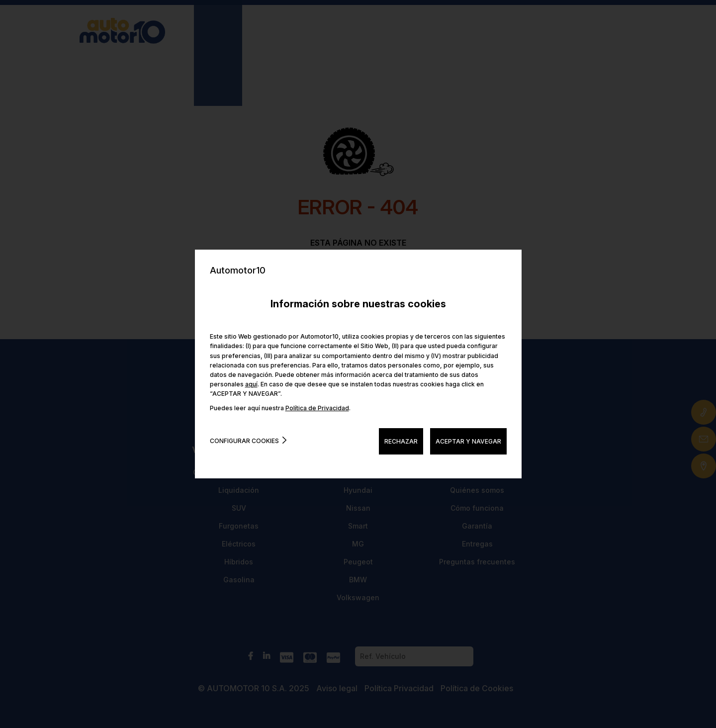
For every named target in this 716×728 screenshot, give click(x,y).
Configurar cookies (244, 441)
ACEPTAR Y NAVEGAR (468, 441)
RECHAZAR (401, 441)
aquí (251, 384)
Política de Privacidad (317, 408)
